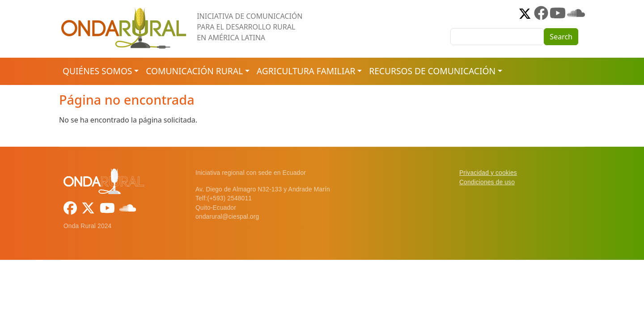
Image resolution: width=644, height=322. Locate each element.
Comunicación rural (194, 71)
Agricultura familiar (306, 71)
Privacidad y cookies (488, 173)
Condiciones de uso (487, 182)
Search (561, 37)
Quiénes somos (97, 71)
